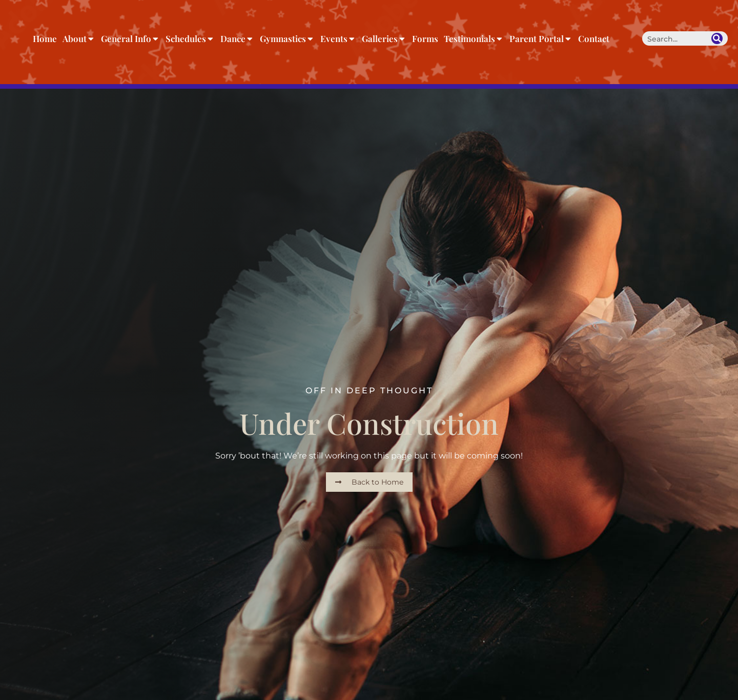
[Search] (717, 38)
